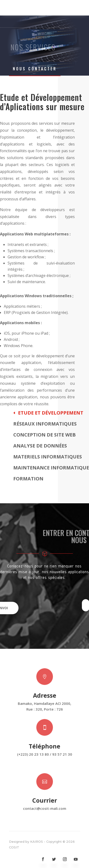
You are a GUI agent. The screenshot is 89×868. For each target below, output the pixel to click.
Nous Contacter (35, 69)
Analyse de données (40, 446)
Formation (28, 479)
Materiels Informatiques (48, 457)
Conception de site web (44, 435)
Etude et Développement (51, 413)
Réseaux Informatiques (45, 424)
